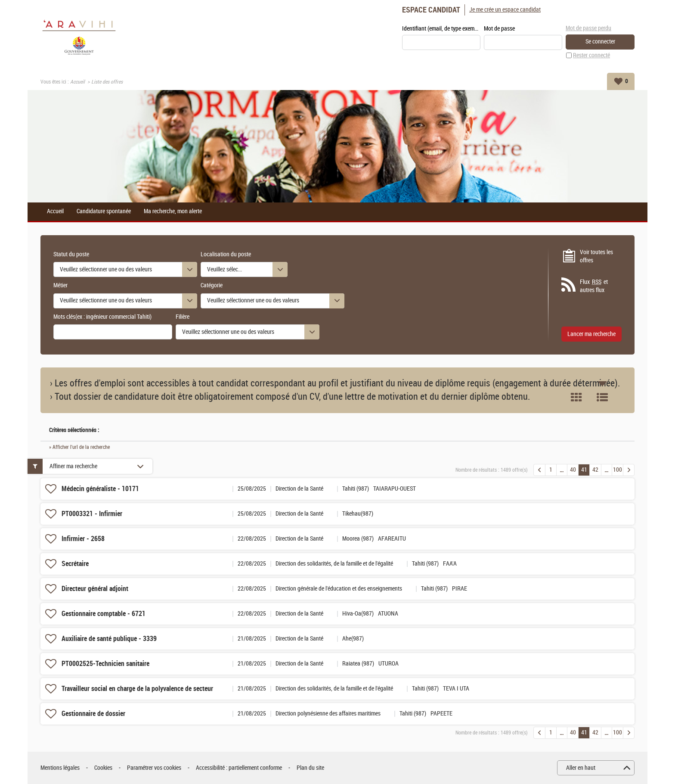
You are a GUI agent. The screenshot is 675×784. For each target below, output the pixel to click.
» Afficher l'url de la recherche (79, 447)
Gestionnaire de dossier (93, 714)
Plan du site (310, 768)
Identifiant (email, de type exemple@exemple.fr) (441, 29)
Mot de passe (499, 29)
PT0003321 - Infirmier (92, 514)
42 (595, 470)
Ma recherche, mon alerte (173, 212)
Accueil (77, 82)
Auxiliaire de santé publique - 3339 (109, 639)
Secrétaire (75, 564)
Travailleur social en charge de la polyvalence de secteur (137, 689)
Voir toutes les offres (596, 257)
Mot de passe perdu (588, 28)
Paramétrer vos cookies (154, 768)
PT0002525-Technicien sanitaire (105, 664)
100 (618, 470)
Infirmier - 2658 (83, 539)
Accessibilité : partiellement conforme (239, 768)
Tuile (576, 397)
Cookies (103, 768)
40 (573, 470)
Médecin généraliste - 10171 (100, 489)
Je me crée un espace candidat (505, 10)
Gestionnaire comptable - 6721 (104, 614)
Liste (602, 397)
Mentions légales (60, 768)
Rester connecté (591, 55)
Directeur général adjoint (95, 589)
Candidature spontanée (104, 212)
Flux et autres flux (594, 286)
